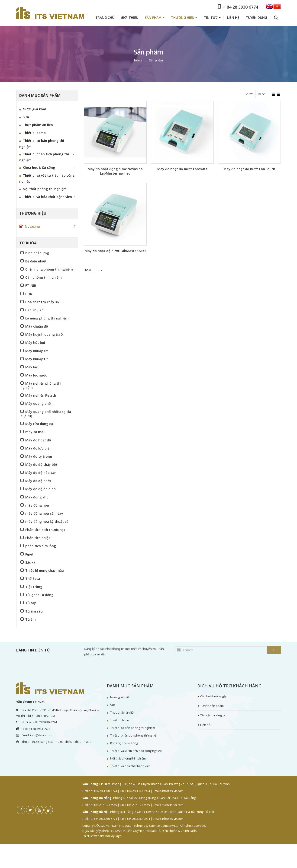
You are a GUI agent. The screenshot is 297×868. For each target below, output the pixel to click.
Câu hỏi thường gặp (214, 696)
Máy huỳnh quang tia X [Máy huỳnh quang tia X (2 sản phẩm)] (44, 334)
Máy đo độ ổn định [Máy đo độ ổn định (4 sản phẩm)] (40, 489)
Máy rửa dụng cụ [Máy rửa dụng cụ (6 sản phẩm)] (39, 424)
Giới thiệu (130, 18)
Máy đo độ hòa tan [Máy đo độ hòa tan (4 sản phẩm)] (41, 473)
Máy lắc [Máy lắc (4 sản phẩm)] (31, 367)
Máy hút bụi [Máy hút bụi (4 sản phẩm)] (35, 343)
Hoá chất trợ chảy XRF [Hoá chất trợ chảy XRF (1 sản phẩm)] (43, 302)
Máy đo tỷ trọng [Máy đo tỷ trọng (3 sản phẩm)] (39, 456)
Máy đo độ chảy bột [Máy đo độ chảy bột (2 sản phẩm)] (41, 464)
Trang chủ (105, 18)
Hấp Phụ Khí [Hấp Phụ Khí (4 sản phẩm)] (35, 310)
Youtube (39, 810)
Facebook (21, 810)
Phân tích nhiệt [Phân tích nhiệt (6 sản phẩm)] (38, 538)
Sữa (26, 117)
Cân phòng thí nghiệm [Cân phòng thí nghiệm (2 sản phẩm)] (44, 277)
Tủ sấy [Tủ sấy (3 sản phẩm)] (31, 603)
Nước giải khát (35, 109)
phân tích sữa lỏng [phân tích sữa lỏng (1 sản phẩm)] (41, 546)
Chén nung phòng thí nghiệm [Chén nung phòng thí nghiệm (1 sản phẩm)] (49, 269)
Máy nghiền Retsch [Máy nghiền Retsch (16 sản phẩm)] (41, 395)
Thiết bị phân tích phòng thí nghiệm (44, 157)
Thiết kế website (94, 836)
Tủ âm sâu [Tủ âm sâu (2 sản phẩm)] (34, 611)
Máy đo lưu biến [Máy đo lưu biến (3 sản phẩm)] (38, 448)
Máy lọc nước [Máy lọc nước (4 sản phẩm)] (36, 375)
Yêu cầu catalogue (213, 715)
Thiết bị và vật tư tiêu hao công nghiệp (47, 178)
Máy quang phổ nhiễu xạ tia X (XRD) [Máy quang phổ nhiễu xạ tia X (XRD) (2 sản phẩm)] (46, 414)
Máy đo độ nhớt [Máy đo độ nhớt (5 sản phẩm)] (38, 481)
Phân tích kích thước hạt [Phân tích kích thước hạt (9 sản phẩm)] (45, 530)
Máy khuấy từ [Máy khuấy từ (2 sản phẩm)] (37, 359)
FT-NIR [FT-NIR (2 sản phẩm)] (31, 286)
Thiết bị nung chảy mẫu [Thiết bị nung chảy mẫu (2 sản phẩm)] (45, 570)
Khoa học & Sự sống (39, 168)
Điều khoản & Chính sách (179, 831)
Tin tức (211, 18)
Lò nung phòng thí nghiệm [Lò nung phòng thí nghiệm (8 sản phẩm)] (47, 318)
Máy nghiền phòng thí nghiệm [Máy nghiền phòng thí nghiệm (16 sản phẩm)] (41, 385)
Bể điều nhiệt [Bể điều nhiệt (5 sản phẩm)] (36, 261)
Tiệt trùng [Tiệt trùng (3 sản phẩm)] (34, 587)
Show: (249, 94)
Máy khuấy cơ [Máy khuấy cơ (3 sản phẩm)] (36, 351)
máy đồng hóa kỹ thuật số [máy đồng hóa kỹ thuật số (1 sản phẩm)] (47, 522)
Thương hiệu (183, 18)
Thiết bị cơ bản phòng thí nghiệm (42, 144)
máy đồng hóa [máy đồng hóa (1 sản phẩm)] (37, 505)
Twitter (30, 810)
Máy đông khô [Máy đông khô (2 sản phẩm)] (37, 497)
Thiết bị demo (34, 133)
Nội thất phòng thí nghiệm (45, 189)
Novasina (32, 226)
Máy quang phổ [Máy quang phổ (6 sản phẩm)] (38, 404)
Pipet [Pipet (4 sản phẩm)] (29, 554)
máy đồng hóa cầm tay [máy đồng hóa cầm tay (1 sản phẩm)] (44, 513)
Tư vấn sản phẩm (212, 706)
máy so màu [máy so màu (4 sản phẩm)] (35, 432)
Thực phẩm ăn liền (38, 125)
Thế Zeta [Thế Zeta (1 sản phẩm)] (33, 579)
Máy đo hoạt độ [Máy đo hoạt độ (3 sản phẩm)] (38, 440)
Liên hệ (233, 18)
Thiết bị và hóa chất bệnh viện (47, 197)
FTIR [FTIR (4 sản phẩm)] (29, 294)
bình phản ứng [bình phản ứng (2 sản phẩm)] (37, 253)
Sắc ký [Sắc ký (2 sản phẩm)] (30, 562)
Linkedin (49, 810)
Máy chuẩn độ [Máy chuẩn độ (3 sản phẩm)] (37, 326)
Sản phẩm (153, 18)
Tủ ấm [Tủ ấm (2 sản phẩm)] (31, 619)
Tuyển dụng (256, 18)
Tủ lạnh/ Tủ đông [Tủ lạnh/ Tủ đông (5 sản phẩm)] (39, 595)
